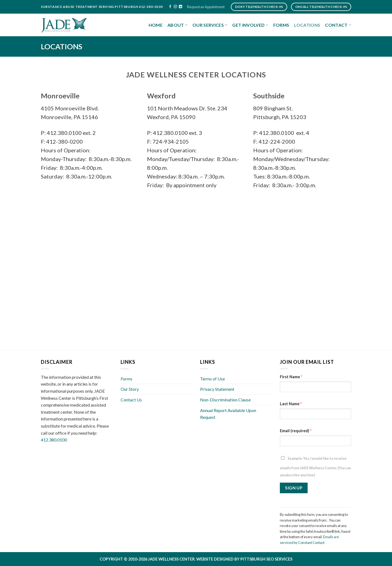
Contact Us (131, 400)
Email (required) (296, 431)
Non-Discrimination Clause (225, 400)
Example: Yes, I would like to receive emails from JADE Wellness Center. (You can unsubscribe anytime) (315, 467)
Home (156, 25)
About (177, 25)
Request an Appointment (206, 7)
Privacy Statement (217, 389)
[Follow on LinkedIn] (180, 7)
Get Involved (250, 25)
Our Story (130, 389)
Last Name (291, 404)
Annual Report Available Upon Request (228, 414)
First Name (291, 377)
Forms (281, 25)
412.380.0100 (54, 440)
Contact (338, 25)
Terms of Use (212, 379)
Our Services (210, 25)
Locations (307, 25)
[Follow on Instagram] (175, 7)
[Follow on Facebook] (170, 7)
